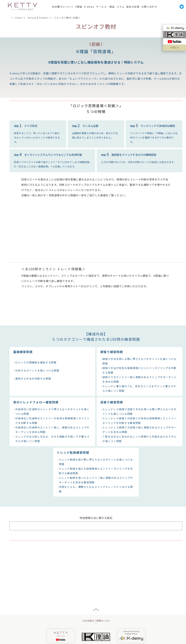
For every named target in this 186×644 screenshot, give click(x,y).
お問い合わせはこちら (96, 571)
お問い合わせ (149, 7)
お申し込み (96, 627)
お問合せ (175, 47)
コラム (120, 7)
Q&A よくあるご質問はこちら (96, 532)
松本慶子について (63, 7)
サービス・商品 (105, 7)
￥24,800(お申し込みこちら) (96, 552)
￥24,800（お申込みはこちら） (160, 104)
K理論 (79, 7)
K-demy (89, 7)
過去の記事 (133, 7)
